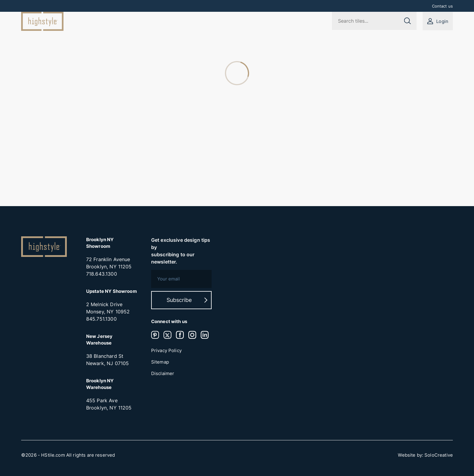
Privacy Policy (166, 351)
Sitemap (160, 362)
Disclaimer (163, 374)
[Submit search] (407, 21)
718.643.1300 (102, 274)
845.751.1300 (101, 319)
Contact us (443, 6)
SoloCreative (439, 455)
